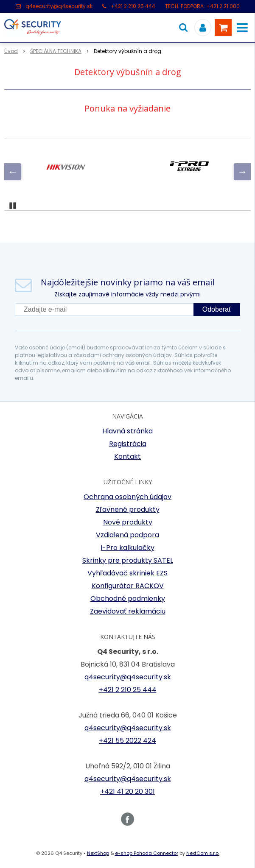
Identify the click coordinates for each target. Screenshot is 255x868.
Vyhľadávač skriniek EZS (127, 573)
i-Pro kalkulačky (128, 548)
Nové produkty (128, 522)
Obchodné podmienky (128, 599)
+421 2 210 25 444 (133, 6)
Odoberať (217, 309)
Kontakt (127, 456)
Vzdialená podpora (127, 535)
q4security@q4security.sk (59, 6)
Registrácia (128, 444)
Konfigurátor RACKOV (128, 586)
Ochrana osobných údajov (127, 497)
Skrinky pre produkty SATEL (128, 560)
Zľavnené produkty (128, 509)
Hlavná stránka (127, 431)
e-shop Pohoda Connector (147, 853)
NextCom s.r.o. (203, 853)
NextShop (98, 853)
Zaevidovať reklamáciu (128, 611)
